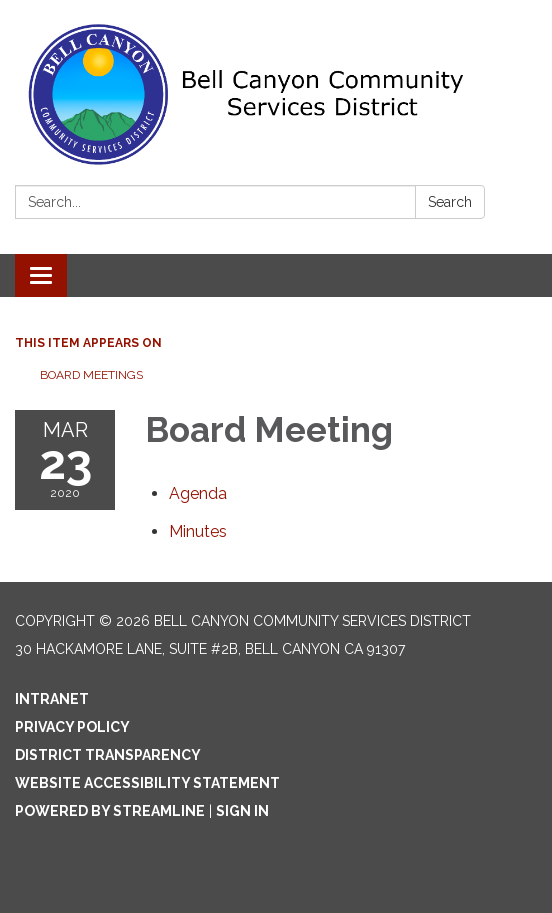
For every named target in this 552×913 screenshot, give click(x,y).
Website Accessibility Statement (147, 783)
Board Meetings (91, 375)
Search (450, 202)
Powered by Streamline (110, 811)
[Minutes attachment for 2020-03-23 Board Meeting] (198, 531)
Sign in (242, 811)
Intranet (52, 699)
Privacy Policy (72, 727)
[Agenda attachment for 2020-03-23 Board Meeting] (198, 493)
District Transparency (108, 755)
